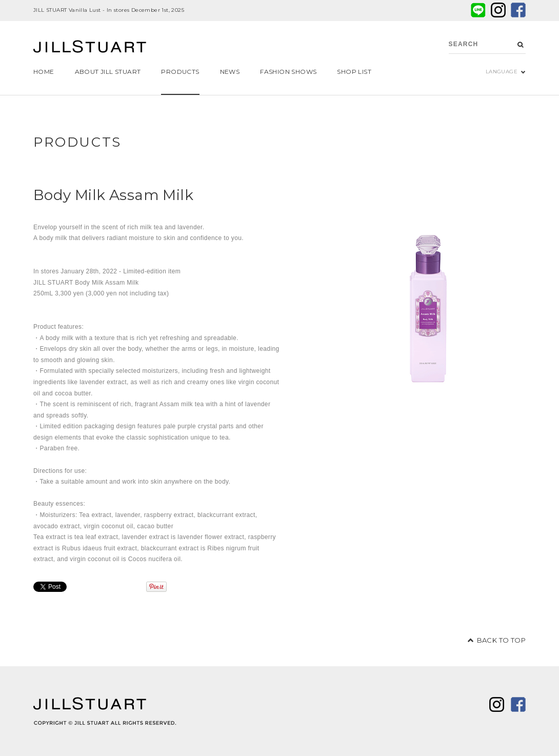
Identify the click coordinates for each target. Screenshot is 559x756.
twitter (498, 10)
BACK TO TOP (501, 640)
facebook (518, 10)
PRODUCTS (77, 142)
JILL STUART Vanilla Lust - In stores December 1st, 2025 (109, 10)
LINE (478, 10)
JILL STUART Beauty (90, 48)
